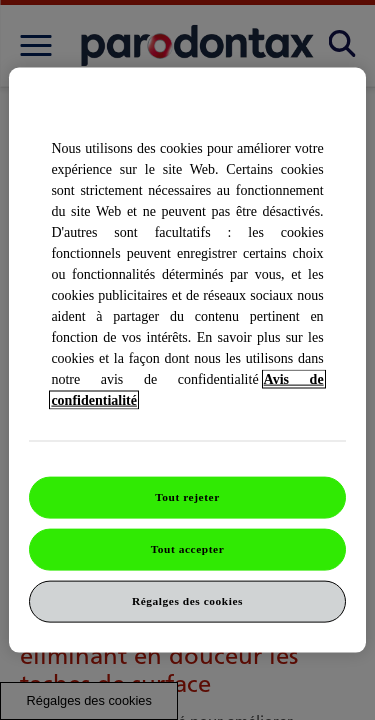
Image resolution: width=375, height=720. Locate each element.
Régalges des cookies (187, 600)
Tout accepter (188, 549)
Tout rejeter (187, 497)
